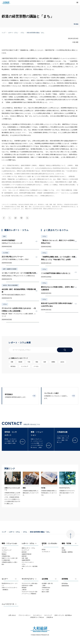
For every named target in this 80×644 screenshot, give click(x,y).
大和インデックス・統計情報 (63, 615)
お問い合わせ (12, 615)
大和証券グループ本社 (37, 617)
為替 (45, 362)
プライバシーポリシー (24, 615)
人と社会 (5, 253)
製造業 (20, 362)
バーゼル (36, 366)
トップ (4, 33)
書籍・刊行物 (66, 543)
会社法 (62, 362)
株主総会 (13, 366)
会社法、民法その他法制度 (10, 285)
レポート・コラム (13, 33)
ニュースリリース (8, 604)
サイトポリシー (37, 615)
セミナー (5, 579)
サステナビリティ (28, 579)
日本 (4, 236)
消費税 (53, 362)
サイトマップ (48, 615)
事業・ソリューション (9, 543)
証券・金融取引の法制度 (10, 269)
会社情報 (45, 579)
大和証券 (50, 617)
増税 (37, 362)
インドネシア (25, 366)
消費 (12, 362)
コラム (22, 33)
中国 (29, 362)
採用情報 (65, 579)
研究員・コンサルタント (49, 544)
